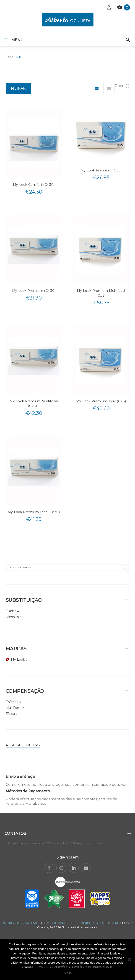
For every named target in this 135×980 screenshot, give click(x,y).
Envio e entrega (20, 777)
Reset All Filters (23, 745)
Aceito (67, 973)
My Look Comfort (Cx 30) (34, 185)
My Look (18, 659)
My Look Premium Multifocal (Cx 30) (34, 404)
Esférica (12, 702)
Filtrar (18, 88)
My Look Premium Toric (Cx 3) (101, 401)
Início (9, 56)
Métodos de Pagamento (28, 791)
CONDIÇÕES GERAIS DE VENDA (100, 923)
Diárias (11, 611)
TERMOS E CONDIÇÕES (59, 923)
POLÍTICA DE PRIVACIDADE (21, 923)
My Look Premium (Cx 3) (101, 170)
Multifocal (13, 708)
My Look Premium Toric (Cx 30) (34, 512)
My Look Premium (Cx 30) (34, 291)
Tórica (10, 714)
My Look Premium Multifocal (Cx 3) (101, 293)
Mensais (12, 617)
